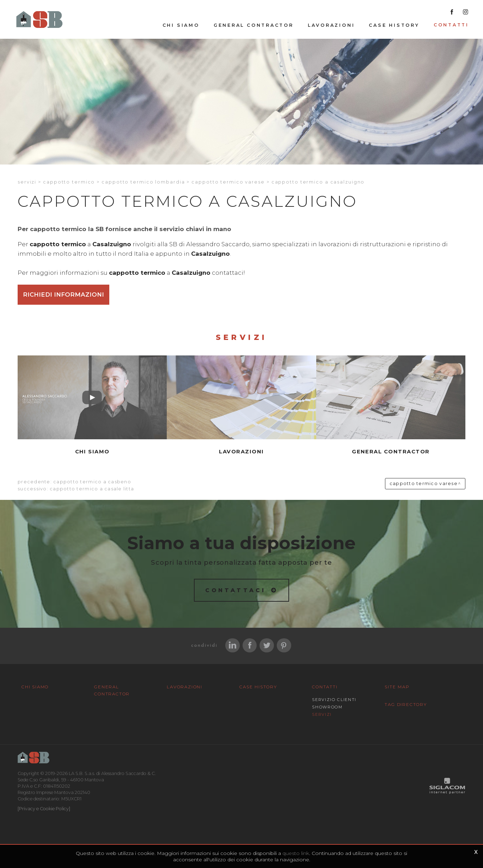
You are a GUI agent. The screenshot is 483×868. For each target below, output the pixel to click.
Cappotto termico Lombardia (143, 182)
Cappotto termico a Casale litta (92, 489)
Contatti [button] (451, 25)
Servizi (27, 182)
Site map (397, 687)
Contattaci (236, 590)
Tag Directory (406, 704)
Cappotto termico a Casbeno (92, 482)
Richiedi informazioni (63, 294)
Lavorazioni (331, 25)
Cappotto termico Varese (228, 182)
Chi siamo (181, 25)
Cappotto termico (69, 182)
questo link (296, 853)
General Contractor (254, 25)
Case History (394, 25)
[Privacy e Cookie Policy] (44, 809)
